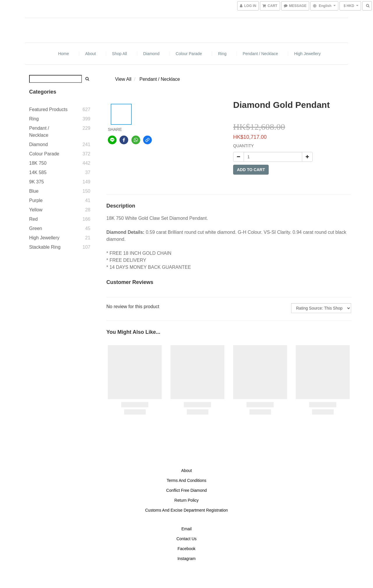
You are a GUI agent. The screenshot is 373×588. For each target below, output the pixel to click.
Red (33, 219)
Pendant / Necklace (260, 54)
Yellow (36, 210)
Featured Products (48, 109)
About (90, 54)
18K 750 (38, 163)
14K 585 (38, 172)
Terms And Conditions (186, 480)
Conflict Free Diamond (186, 490)
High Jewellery (307, 54)
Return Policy (186, 500)
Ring (222, 54)
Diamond (151, 54)
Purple (36, 200)
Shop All (119, 54)
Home (63, 54)
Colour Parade (189, 54)
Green (36, 228)
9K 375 (37, 182)
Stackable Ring (45, 247)
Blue (34, 191)
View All (123, 79)
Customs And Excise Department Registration (186, 510)
